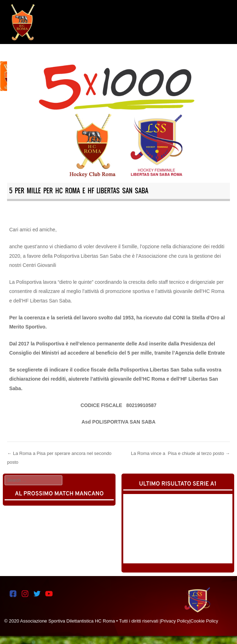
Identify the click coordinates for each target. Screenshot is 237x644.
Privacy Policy (175, 621)
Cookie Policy (204, 621)
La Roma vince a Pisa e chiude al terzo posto (180, 453)
